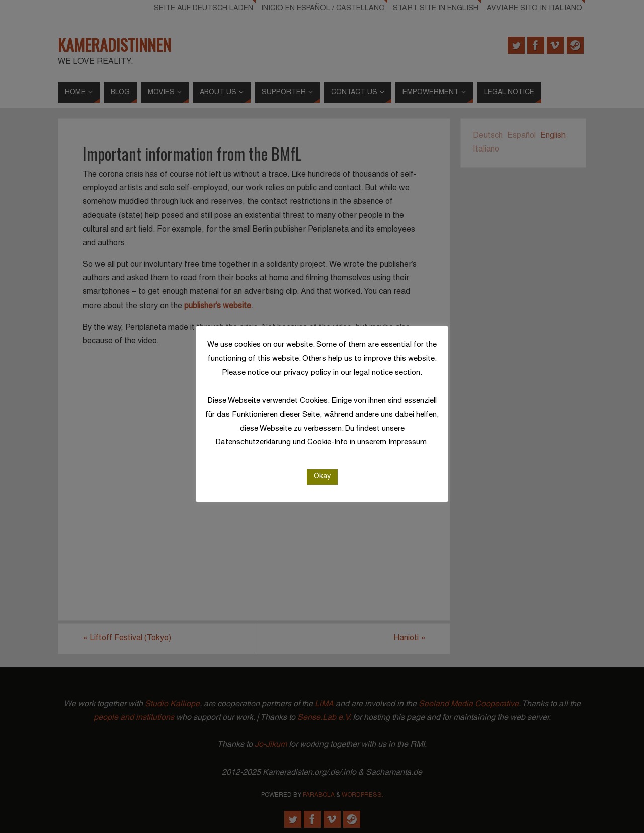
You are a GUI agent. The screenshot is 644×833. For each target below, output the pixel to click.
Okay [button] (322, 476)
